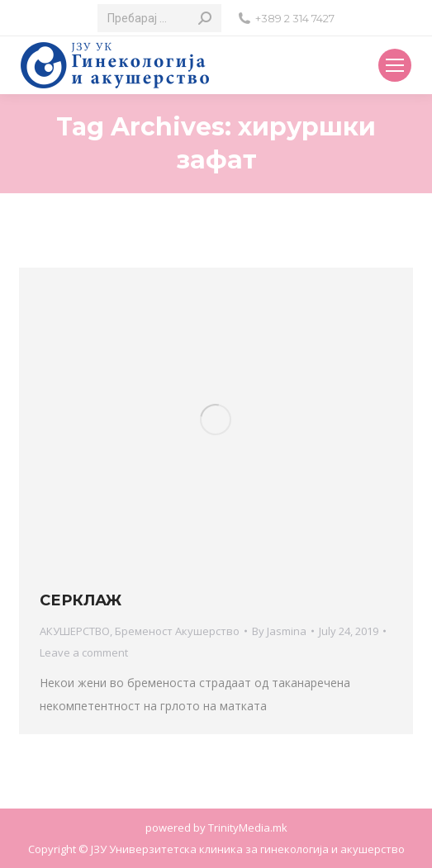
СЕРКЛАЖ (81, 600)
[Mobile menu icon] (395, 65)
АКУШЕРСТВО (75, 631)
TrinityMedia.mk (248, 828)
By (279, 631)
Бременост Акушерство (177, 631)
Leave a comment (84, 652)
